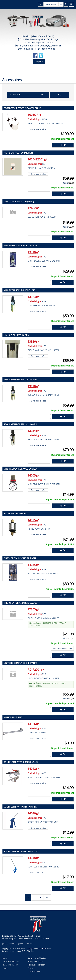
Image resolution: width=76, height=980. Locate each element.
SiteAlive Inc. (28, 951)
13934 (32, 431)
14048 (32, 858)
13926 (32, 341)
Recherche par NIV (10, 965)
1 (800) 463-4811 (49, 49)
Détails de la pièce (38, 129)
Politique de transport (37, 965)
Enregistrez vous (51, 4)
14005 (32, 475)
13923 (32, 297)
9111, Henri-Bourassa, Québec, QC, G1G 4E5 (39, 46)
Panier (5, 968)
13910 (32, 252)
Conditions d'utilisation (37, 958)
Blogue (31, 968)
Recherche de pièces (11, 961)
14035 (32, 565)
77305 (32, 609)
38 (47, 897)
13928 (32, 386)
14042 (32, 769)
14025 (32, 520)
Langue (39, 61)
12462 (32, 208)
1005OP (33, 115)
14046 (32, 813)
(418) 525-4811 (28, 49)
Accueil (6, 958)
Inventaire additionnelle (62, 648)
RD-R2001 (34, 670)
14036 (32, 724)
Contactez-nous (34, 972)
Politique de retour (35, 961)
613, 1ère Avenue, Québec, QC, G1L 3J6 (39, 39)
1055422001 (36, 159)
